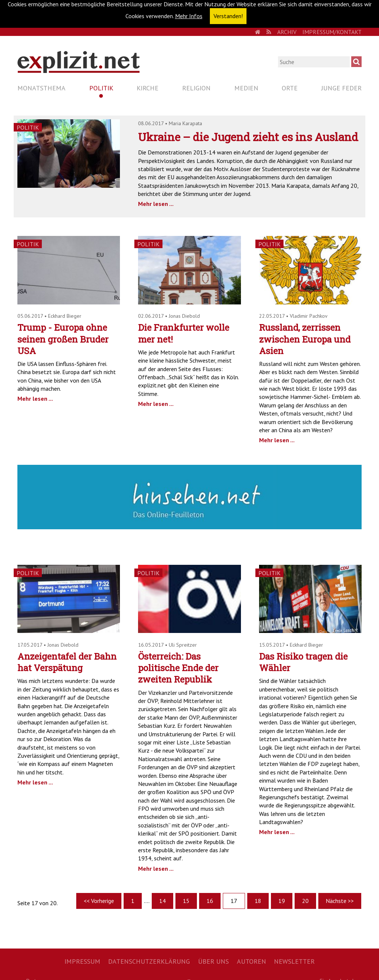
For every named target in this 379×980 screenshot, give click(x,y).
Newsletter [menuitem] (294, 961)
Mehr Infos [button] (189, 16)
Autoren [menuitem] (251, 961)
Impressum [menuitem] (82, 961)
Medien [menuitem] (246, 88)
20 (305, 901)
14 (162, 901)
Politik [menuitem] (101, 88)
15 (186, 901)
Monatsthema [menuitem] (41, 88)
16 (210, 901)
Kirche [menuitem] (147, 88)
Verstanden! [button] (228, 16)
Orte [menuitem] (290, 88)
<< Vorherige (99, 901)
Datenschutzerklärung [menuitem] (149, 961)
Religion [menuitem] (196, 88)
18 (258, 901)
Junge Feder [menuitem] (341, 88)
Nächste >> (340, 901)
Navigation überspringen (17, 82)
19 (282, 901)
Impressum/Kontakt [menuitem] (332, 32)
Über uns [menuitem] (213, 961)
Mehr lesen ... (156, 204)
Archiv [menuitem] (287, 32)
